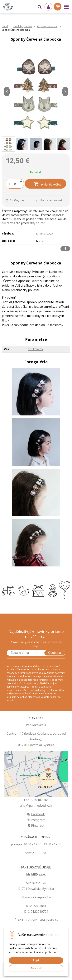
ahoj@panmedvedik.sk (36, 806)
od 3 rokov (35, 349)
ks (15, 184)
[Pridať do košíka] (46, 184)
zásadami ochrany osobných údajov (26, 673)
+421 (28, 800)
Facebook (36, 814)
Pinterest (36, 826)
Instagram (36, 820)
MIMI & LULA (45, 233)
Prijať (36, 960)
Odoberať (55, 653)
